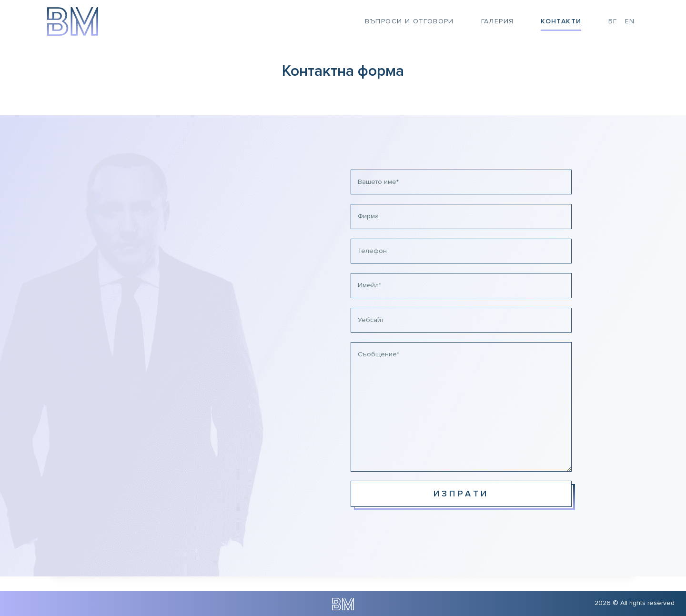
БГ (613, 21)
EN (630, 21)
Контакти (561, 21)
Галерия (498, 21)
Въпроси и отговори (409, 21)
